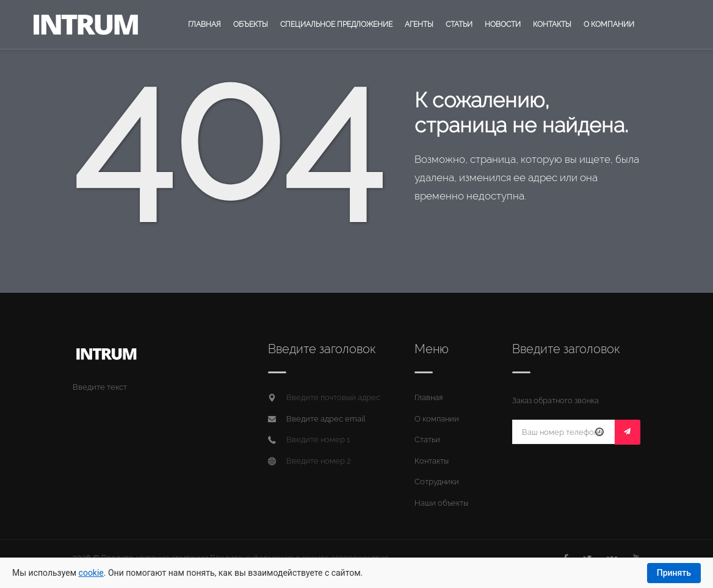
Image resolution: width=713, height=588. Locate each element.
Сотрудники (437, 482)
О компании (609, 24)
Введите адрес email (326, 419)
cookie (91, 573)
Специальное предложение (336, 24)
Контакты (552, 24)
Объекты (251, 24)
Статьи (459, 24)
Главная (204, 24)
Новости (503, 24)
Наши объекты (441, 503)
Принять (674, 573)
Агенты (419, 24)
